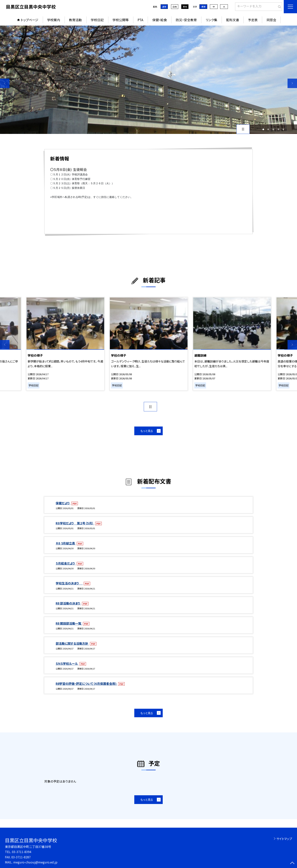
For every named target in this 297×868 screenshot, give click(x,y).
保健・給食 (160, 20)
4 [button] (278, 129)
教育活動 (75, 20)
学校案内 (54, 20)
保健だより (63, 503)
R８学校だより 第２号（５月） (75, 523)
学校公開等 (121, 20)
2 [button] (268, 129)
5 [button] (283, 129)
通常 (164, 7)
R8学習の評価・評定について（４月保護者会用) (86, 684)
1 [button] (263, 129)
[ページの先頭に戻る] (292, 863)
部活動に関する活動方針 (72, 643)
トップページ (30, 20)
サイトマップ (284, 839)
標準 (203, 7)
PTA (140, 20)
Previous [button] (5, 83)
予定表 (253, 20)
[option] (148, 80)
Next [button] (292, 83)
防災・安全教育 (186, 20)
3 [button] (273, 129)
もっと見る (147, 431)
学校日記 (97, 20)
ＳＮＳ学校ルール (67, 663)
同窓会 (271, 20)
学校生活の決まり (69, 583)
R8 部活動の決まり (68, 603)
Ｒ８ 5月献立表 (66, 543)
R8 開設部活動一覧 (69, 623)
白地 (175, 7)
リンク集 (211, 20)
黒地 (185, 7)
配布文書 (233, 20)
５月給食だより (66, 563)
